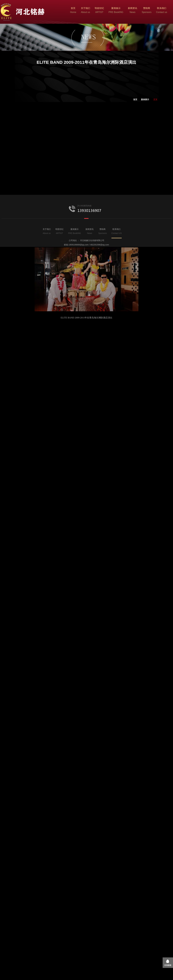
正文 (155, 123)
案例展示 (145, 123)
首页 (135, 123)
